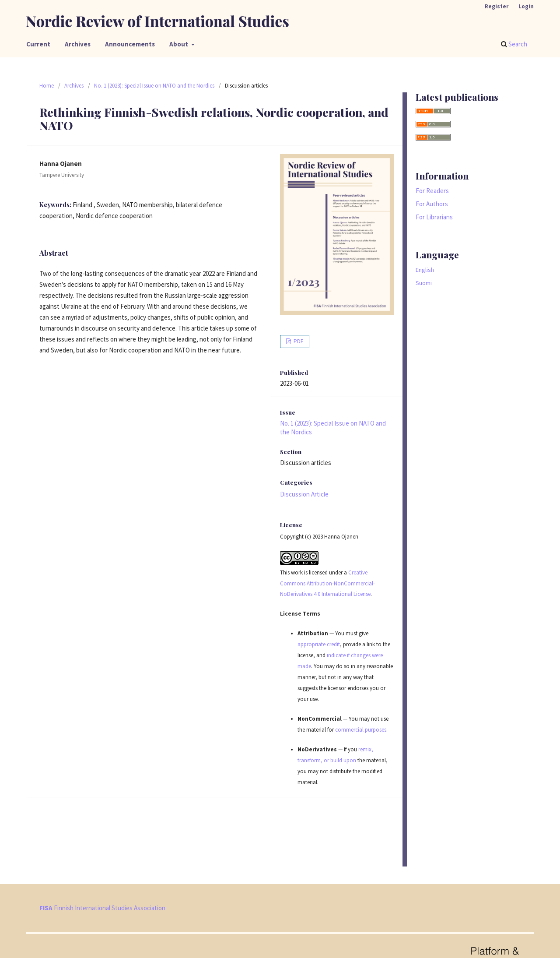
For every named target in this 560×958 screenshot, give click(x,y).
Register (497, 6)
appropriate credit (319, 644)
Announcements (130, 44)
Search (514, 44)
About (179, 44)
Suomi (424, 283)
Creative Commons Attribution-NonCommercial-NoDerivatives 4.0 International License (327, 583)
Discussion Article (304, 494)
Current (38, 44)
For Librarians (434, 217)
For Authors (432, 204)
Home (47, 86)
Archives (78, 44)
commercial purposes (361, 730)
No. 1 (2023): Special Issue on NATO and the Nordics (154, 86)
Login (526, 6)
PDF (298, 341)
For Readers (432, 191)
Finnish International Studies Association (102, 908)
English (425, 270)
